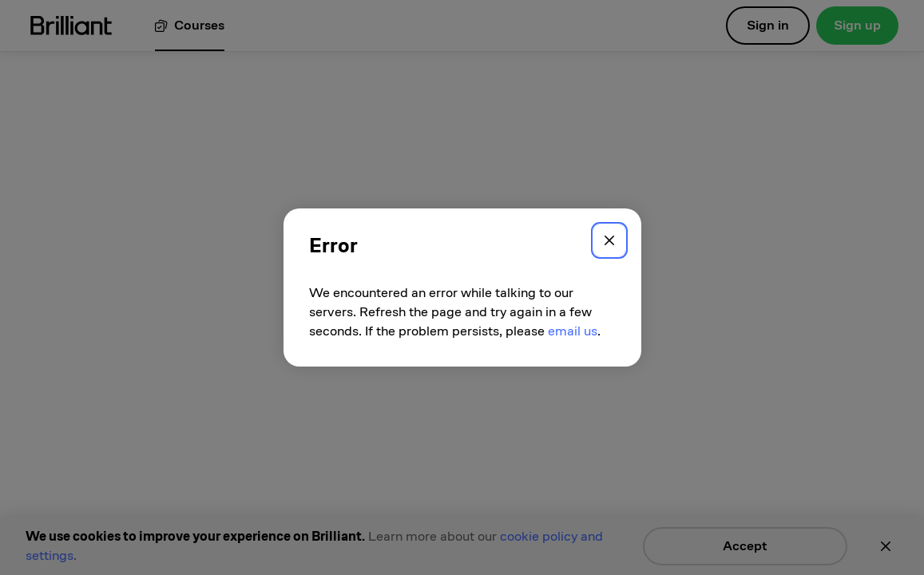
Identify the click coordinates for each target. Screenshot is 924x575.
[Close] (609, 240)
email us (573, 331)
